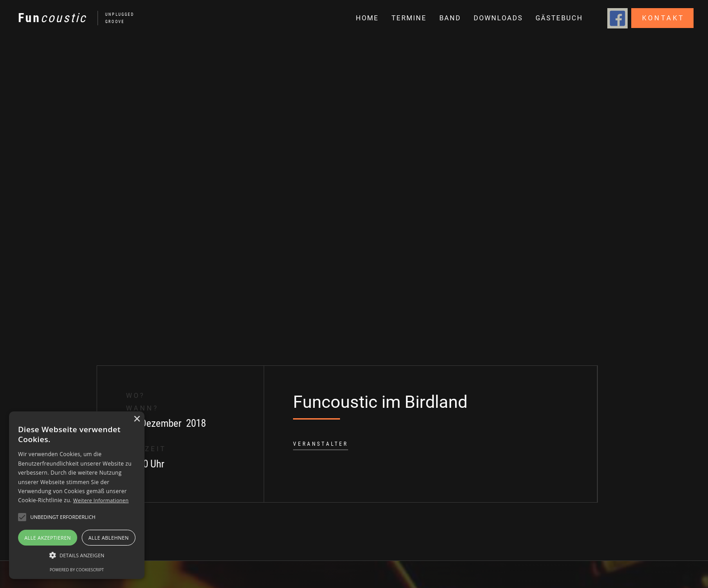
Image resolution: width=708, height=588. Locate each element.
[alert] (77, 495)
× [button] (137, 419)
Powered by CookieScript (77, 570)
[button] (449, 18)
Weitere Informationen (101, 500)
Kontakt (663, 18)
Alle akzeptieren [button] (48, 538)
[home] (72, 18)
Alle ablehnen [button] (109, 538)
